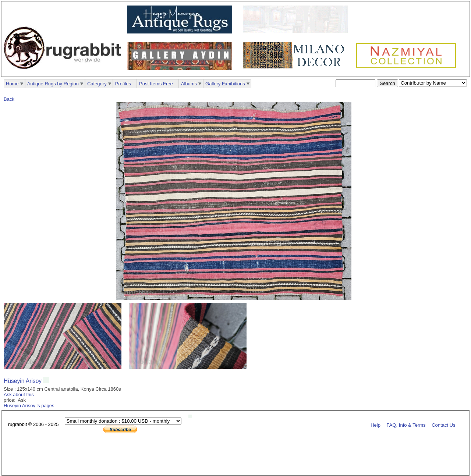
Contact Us (443, 425)
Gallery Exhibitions (225, 84)
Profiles (123, 84)
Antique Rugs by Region (53, 84)
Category (97, 84)
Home (12, 84)
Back (9, 99)
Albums (189, 84)
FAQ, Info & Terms (406, 425)
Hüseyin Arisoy (23, 381)
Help (376, 425)
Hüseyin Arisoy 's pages (29, 406)
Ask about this (19, 395)
